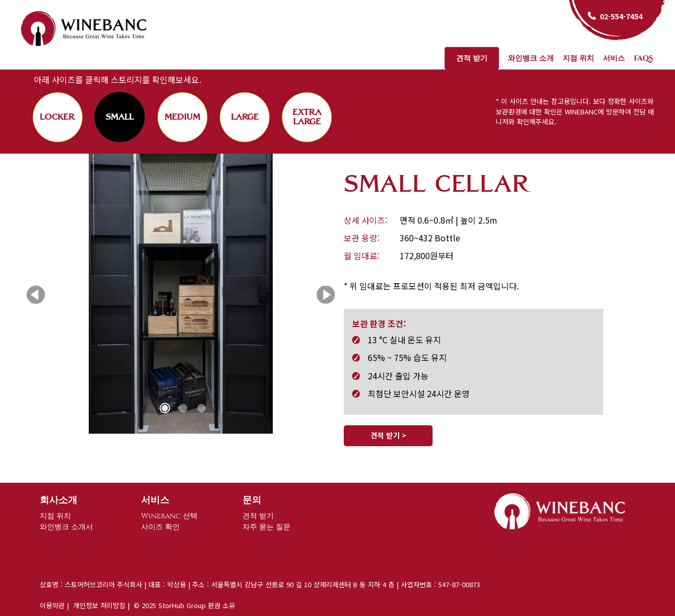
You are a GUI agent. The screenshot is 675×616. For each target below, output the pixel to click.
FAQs (643, 58)
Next (326, 295)
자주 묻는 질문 (266, 527)
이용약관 (52, 605)
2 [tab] (183, 409)
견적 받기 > (388, 435)
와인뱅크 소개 (531, 58)
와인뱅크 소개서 (66, 527)
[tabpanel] (181, 295)
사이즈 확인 (160, 527)
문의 (252, 500)
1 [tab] (165, 409)
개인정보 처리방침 (99, 605)
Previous (36, 295)
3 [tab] (202, 409)
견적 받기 (472, 58)
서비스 (614, 58)
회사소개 (59, 500)
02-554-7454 (621, 16)
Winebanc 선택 (169, 516)
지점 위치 (578, 58)
